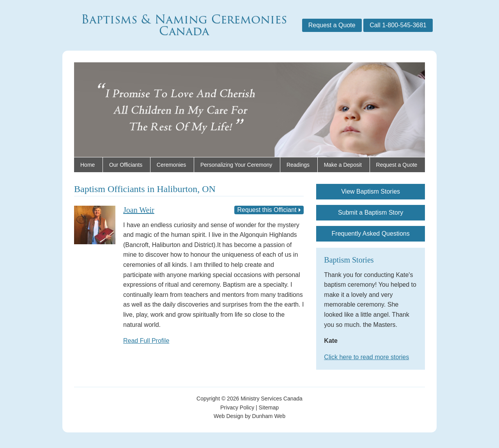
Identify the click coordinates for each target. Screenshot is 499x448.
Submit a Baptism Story (371, 213)
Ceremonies (171, 165)
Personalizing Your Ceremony (236, 165)
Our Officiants (126, 165)
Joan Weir (139, 210)
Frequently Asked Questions (371, 234)
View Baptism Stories (371, 191)
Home (88, 165)
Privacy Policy (237, 407)
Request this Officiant (267, 210)
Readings (298, 165)
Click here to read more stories (366, 357)
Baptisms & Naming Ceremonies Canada (184, 25)
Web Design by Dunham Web (249, 416)
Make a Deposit (343, 165)
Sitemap (269, 407)
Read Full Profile (146, 341)
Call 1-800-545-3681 (398, 25)
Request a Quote (332, 25)
